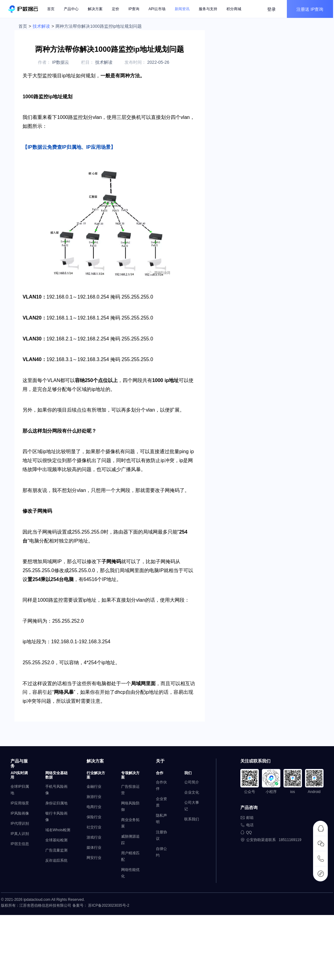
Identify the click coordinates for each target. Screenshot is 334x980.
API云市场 (158, 9)
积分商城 (235, 9)
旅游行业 (92, 814)
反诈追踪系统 (56, 884)
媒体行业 (92, 865)
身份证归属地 (56, 821)
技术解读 (41, 26)
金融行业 (92, 804)
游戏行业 (92, 855)
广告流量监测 (56, 874)
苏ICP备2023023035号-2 (108, 926)
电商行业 (92, 824)
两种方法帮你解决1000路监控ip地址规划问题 (99, 26)
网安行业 (92, 875)
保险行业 (92, 835)
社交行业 (92, 845)
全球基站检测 (56, 864)
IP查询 (135, 9)
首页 (52, 9)
